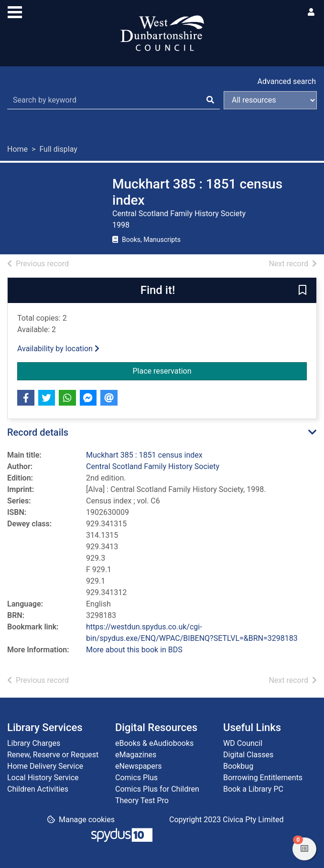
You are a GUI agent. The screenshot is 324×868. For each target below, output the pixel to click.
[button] (302, 291)
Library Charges (34, 743)
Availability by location (58, 349)
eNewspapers (139, 766)
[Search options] (270, 100)
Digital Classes (248, 755)
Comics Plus (136, 778)
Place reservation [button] (220, 370)
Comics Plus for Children (157, 789)
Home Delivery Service (45, 766)
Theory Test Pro (142, 800)
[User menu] (311, 12)
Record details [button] (38, 432)
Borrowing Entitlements (263, 778)
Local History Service (43, 778)
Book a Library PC (253, 789)
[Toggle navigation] (15, 11)
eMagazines (136, 755)
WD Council (243, 743)
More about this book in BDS (134, 650)
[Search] (210, 100)
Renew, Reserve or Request (53, 755)
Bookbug (238, 766)
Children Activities (38, 789)
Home (17, 149)
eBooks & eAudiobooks (154, 743)
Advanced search (287, 81)
